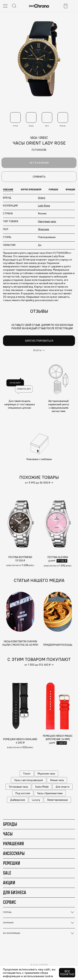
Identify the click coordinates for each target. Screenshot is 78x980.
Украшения (13, 844)
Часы (8, 834)
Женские (44, 229)
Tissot (27, 774)
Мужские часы (46, 774)
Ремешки (12, 863)
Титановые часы (18, 787)
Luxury (36, 800)
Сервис (9, 902)
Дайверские (18, 800)
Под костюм (23, 793)
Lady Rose (44, 206)
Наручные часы (47, 221)
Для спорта (62, 787)
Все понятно (67, 973)
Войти (37, 350)
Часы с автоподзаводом (28, 780)
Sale (7, 873)
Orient (42, 198)
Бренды (10, 824)
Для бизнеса (15, 892)
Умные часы (57, 780)
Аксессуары (14, 853)
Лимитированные (57, 800)
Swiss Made (42, 787)
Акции (9, 883)
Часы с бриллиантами (50, 793)
